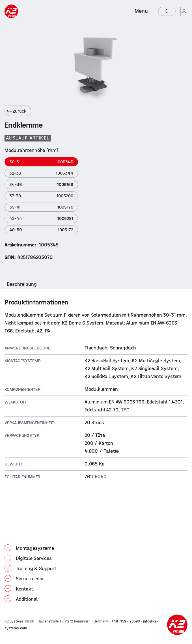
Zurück (16, 111)
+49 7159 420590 (126, 621)
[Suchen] (167, 11)
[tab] (22, 284)
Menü (141, 11)
